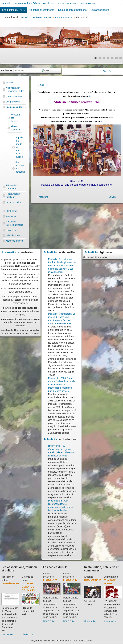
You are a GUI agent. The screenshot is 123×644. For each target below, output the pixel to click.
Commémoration (12, 584)
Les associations (100, 10)
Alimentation (111, 577)
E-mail (41, 85)
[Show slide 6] (116, 58)
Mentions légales (14, 241)
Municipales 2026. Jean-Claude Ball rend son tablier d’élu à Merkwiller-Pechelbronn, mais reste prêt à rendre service (62, 385)
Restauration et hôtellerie (72, 10)
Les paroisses (88, 3)
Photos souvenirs (16, 128)
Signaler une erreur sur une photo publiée (16, 147)
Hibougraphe (92, 580)
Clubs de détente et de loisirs (29, 587)
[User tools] (33, 79)
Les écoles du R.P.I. (14, 10)
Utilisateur (11, 230)
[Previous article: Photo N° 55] (43, 197)
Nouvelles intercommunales (14, 223)
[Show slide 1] (96, 58)
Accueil (6, 3)
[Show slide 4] (108, 58)
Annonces (11, 216)
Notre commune (67, 3)
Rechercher (7, 70)
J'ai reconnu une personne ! (16, 169)
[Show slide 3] (104, 58)
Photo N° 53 (50, 580)
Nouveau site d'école (15, 118)
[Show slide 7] (121, 58)
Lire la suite (7, 635)
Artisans (89, 577)
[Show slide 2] (100, 58)
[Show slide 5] (112, 58)
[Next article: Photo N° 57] (113, 197)
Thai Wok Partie (110, 582)
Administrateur (13, 235)
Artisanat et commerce (41, 10)
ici (90, 96)
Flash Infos (11, 211)
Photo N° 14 (70, 580)
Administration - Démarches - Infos (34, 3)
